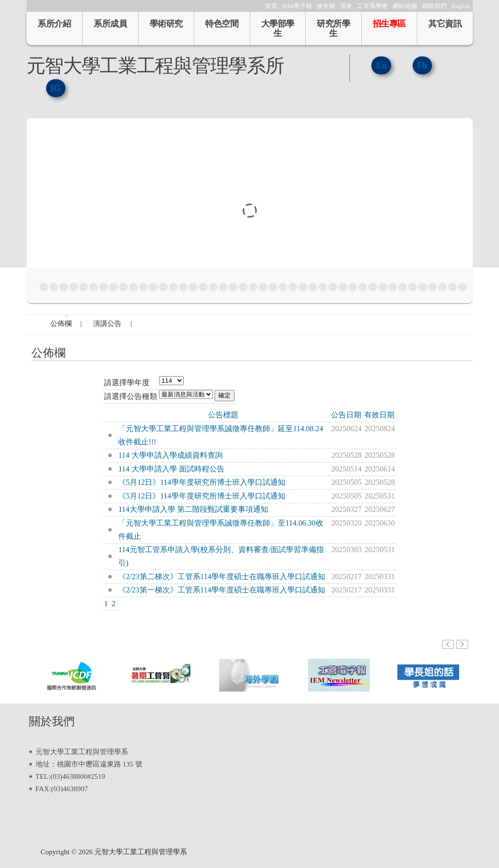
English (461, 6)
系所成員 (110, 24)
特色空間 (222, 24)
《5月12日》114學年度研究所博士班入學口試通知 (202, 482)
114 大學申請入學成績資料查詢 (170, 455)
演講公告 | (113, 323)
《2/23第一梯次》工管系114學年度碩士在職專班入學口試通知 (222, 590)
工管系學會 (372, 6)
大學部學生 (278, 28)
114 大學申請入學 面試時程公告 (171, 469)
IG (56, 88)
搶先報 (326, 6)
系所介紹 (54, 24)
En (381, 65)
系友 (346, 6)
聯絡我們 (434, 6)
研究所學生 (333, 28)
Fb (422, 65)
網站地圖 (405, 6)
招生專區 (389, 24)
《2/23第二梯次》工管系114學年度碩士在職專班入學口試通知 (222, 577)
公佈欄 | (66, 323)
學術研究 (166, 24)
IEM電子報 (297, 6)
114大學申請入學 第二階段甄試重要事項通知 (193, 509)
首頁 (271, 6)
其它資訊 (445, 24)
